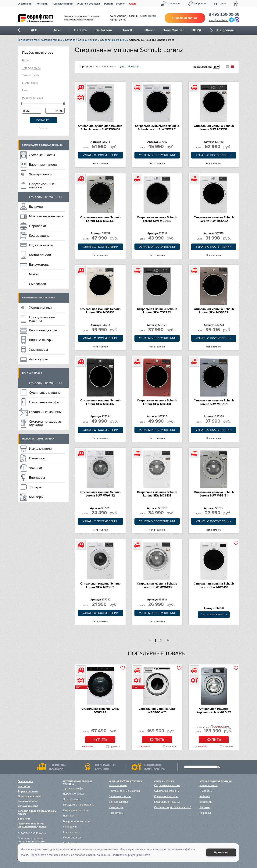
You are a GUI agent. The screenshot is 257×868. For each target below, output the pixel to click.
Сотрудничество (28, 806)
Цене (122, 67)
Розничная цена (33, 98)
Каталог (70, 40)
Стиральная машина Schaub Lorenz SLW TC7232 (214, 128)
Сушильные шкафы (44, 402)
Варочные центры (43, 330)
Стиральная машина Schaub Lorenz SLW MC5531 (100, 585)
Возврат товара (28, 801)
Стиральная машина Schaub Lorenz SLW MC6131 (157, 494)
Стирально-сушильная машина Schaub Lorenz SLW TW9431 (100, 128)
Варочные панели (43, 165)
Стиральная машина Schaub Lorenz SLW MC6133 (157, 219)
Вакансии (24, 819)
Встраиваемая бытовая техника (42, 145)
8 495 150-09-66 (224, 14)
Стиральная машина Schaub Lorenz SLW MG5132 (100, 402)
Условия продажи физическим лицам (37, 812)
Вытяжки (36, 207)
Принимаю (221, 852)
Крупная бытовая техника (39, 298)
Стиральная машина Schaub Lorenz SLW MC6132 (214, 219)
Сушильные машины (45, 393)
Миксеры (36, 497)
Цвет (25, 90)
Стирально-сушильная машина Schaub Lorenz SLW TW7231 (157, 128)
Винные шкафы (41, 340)
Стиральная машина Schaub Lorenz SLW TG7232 (157, 311)
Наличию (107, 67)
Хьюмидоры (38, 350)
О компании (25, 4)
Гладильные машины (45, 412)
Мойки (34, 274)
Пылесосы (37, 458)
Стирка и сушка (88, 40)
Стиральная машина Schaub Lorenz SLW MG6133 (100, 219)
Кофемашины (40, 236)
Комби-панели (40, 255)
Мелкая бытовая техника (38, 439)
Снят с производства (214, 615)
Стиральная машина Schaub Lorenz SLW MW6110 (214, 585)
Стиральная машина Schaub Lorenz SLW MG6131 (214, 494)
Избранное (201, 4)
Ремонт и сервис (114, 4)
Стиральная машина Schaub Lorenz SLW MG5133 (100, 311)
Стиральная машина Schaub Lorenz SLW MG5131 (157, 402)
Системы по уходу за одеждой (45, 423)
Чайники (36, 468)
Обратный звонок (185, 18)
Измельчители (40, 449)
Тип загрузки (31, 75)
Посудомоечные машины (42, 186)
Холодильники (40, 174)
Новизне (133, 67)
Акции (133, 4)
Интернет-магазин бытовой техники (40, 40)
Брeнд (26, 60)
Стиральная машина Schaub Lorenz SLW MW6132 (100, 494)
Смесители (37, 284)
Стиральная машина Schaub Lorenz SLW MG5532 (214, 311)
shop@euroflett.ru (219, 20)
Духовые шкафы (42, 155)
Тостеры (35, 487)
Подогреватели (41, 245)
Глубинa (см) (30, 83)
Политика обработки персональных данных (32, 825)
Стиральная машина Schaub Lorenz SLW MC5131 (214, 402)
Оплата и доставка (88, 4)
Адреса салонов (63, 4)
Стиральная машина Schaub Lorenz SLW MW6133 (157, 585)
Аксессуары (38, 359)
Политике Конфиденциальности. (131, 855)
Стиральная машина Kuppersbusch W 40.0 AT (214, 710)
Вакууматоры (39, 265)
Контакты (43, 4)
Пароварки (37, 226)
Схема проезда (148, 16)
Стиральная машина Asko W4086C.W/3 (157, 710)
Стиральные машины (113, 40)
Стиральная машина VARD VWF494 (100, 710)
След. (166, 641)
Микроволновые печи (46, 216)
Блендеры (37, 478)
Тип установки (31, 68)
